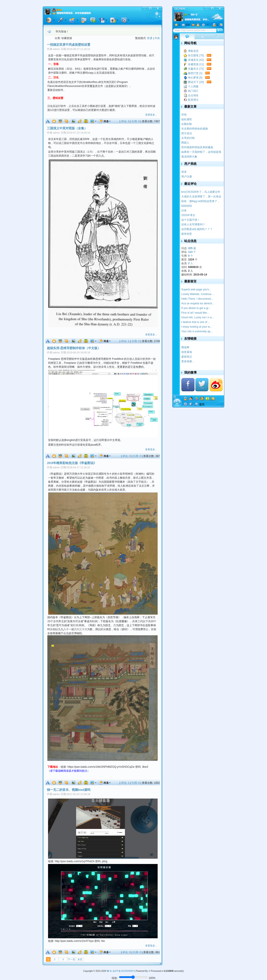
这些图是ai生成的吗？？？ (197, 229)
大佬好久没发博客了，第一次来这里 (201, 197)
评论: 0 (127, 456)
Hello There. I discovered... (197, 299)
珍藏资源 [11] (196, 64)
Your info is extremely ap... (197, 331)
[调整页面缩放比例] (133, 977)
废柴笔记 (187, 357)
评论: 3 (125, 121)
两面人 (185, 143)
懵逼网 (185, 347)
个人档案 (193, 87)
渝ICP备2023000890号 (124, 971)
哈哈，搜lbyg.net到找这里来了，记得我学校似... (201, 201)
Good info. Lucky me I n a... (198, 317)
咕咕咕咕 (187, 206)
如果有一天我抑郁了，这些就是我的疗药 (201, 152)
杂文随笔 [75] (196, 55)
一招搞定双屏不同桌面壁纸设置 (69, 45)
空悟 (184, 115)
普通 (150, 38)
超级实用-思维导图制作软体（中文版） (74, 348)
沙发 (184, 211)
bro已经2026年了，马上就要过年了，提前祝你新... (201, 192)
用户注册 (187, 177)
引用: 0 (136, 121)
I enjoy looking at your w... (197, 327)
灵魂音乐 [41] (196, 60)
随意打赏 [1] (195, 73)
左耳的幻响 (188, 138)
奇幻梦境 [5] (195, 78)
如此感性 (187, 119)
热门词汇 (193, 91)
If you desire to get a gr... (196, 308)
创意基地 (187, 352)
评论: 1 (125, 341)
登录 (184, 172)
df (149, 971)
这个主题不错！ (191, 220)
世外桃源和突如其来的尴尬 (197, 147)
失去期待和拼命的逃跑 (195, 129)
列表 (157, 38)
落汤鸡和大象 (189, 157)
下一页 (71, 959)
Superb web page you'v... (196, 289)
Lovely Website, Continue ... (198, 294)
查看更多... (151, 115)
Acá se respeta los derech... (198, 303)
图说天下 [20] (196, 82)
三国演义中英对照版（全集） (67, 128)
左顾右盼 (187, 124)
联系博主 (193, 100)
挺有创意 (187, 234)
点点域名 (193, 95)
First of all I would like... (195, 313)
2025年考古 (188, 215)
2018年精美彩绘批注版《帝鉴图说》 (72, 463)
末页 (80, 959)
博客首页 (193, 51)
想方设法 (187, 133)
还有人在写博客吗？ (193, 224)
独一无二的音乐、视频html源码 (69, 790)
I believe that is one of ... (196, 322)
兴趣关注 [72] (196, 69)
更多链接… (188, 361)
